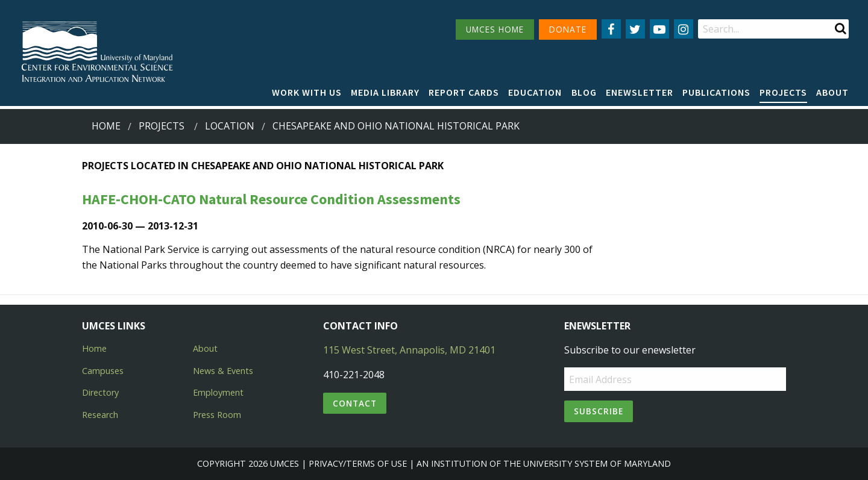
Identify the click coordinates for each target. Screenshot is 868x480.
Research (100, 415)
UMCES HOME (495, 29)
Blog (584, 92)
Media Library (385, 92)
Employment (218, 392)
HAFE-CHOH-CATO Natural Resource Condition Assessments (271, 199)
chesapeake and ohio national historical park (396, 126)
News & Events (223, 371)
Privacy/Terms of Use (358, 463)
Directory (100, 392)
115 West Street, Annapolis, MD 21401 (409, 350)
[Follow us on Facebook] (611, 29)
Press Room (217, 415)
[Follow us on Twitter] (635, 29)
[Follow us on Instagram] (684, 29)
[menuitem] (307, 93)
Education (535, 92)
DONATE (568, 29)
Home (106, 126)
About (832, 92)
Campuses (103, 371)
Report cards (464, 92)
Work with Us (307, 92)
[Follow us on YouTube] (659, 29)
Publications (716, 92)
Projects (783, 92)
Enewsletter (640, 92)
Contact (355, 403)
